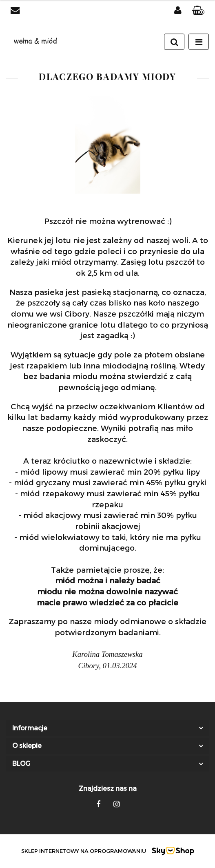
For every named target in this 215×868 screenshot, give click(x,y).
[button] (198, 11)
